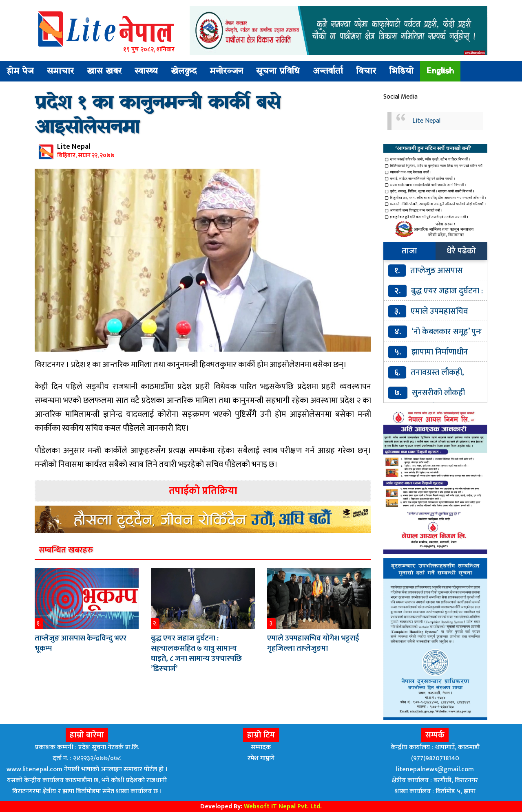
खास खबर (104, 71)
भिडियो (401, 71)
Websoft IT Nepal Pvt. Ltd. (283, 806)
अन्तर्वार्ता (328, 71)
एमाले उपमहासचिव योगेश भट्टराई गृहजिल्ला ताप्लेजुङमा (313, 643)
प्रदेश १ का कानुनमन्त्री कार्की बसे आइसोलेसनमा (157, 116)
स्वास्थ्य (146, 71)
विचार (366, 71)
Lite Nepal (426, 121)
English (440, 71)
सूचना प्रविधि (278, 71)
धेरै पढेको (461, 251)
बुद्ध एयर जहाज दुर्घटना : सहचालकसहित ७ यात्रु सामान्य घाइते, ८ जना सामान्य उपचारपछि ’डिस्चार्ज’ (196, 654)
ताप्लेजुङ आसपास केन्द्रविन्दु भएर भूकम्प (81, 643)
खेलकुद (184, 71)
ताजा (409, 251)
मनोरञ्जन (226, 71)
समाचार (60, 71)
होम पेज (20, 71)
